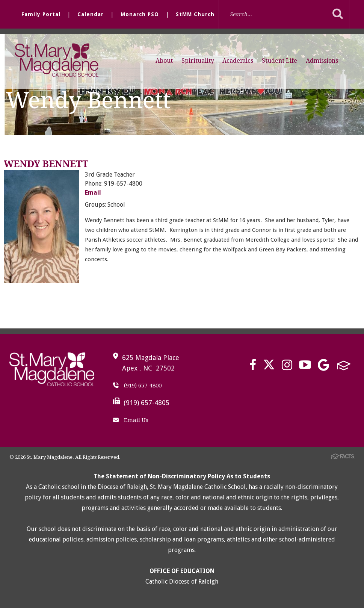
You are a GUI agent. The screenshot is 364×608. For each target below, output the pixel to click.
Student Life (279, 61)
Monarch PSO (140, 14)
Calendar (91, 14)
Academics (238, 61)
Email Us (131, 420)
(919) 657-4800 (137, 386)
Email (93, 193)
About (164, 61)
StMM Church (195, 14)
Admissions (322, 61)
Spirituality (198, 61)
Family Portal (41, 14)
